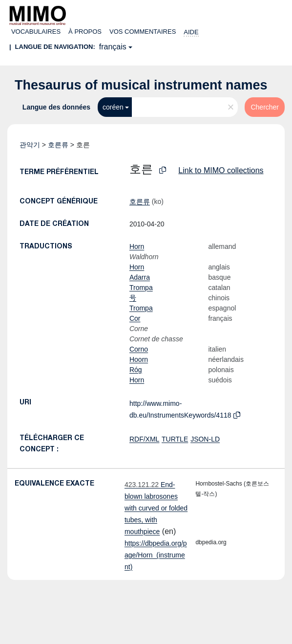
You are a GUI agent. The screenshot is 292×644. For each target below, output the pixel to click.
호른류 (58, 145)
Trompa (141, 288)
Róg (136, 370)
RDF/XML (144, 439)
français (113, 47)
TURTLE (175, 439)
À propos (85, 32)
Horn (137, 246)
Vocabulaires (36, 32)
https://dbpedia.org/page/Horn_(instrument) (156, 555)
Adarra (140, 277)
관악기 (30, 145)
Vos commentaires (143, 32)
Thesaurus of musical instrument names (141, 85)
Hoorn (139, 359)
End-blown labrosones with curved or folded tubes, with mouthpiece (156, 508)
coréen (113, 107)
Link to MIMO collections (221, 170)
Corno (139, 349)
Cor (135, 318)
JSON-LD (205, 439)
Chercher (265, 107)
